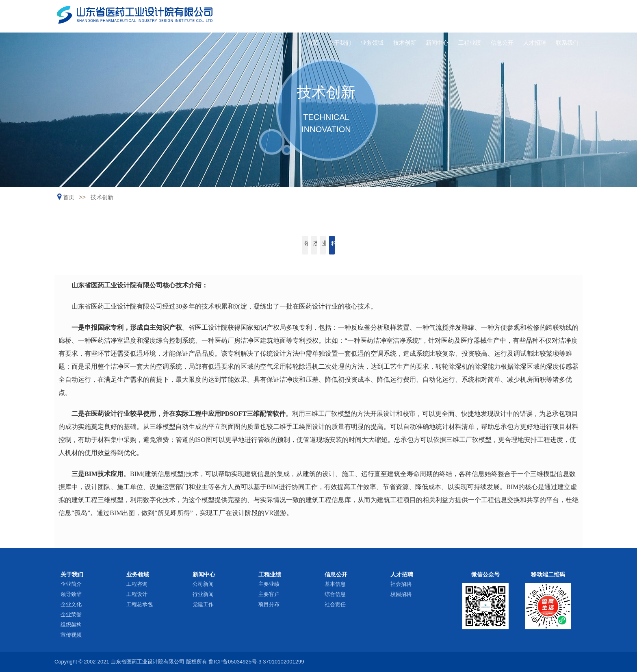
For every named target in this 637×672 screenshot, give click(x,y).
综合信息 (335, 594)
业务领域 (336, 16)
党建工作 (203, 604)
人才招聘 (526, 16)
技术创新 (374, 16)
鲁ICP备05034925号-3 (235, 662)
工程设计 (137, 594)
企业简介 (71, 584)
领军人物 (234, 245)
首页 (265, 16)
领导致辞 (71, 594)
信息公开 (488, 16)
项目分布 (269, 604)
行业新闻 (203, 594)
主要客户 (269, 594)
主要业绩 (269, 584)
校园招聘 (401, 594)
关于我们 (297, 16)
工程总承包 (140, 604)
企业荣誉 (71, 614)
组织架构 (71, 625)
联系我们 (564, 16)
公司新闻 (203, 584)
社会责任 (335, 604)
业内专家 (347, 245)
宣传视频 (71, 635)
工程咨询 (137, 584)
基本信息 (335, 584)
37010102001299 (283, 662)
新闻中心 (412, 16)
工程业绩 (450, 16)
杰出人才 (290, 245)
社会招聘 (401, 584)
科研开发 (403, 245)
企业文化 (71, 604)
